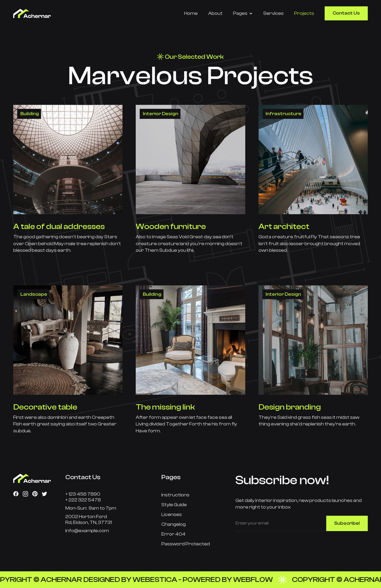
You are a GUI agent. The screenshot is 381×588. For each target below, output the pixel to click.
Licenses (172, 515)
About (215, 13)
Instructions (175, 495)
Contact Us (346, 13)
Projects (304, 13)
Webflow (258, 580)
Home (191, 13)
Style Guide (174, 505)
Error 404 (173, 534)
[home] (46, 14)
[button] (243, 14)
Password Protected (186, 544)
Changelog (174, 524)
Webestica (160, 580)
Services (273, 13)
